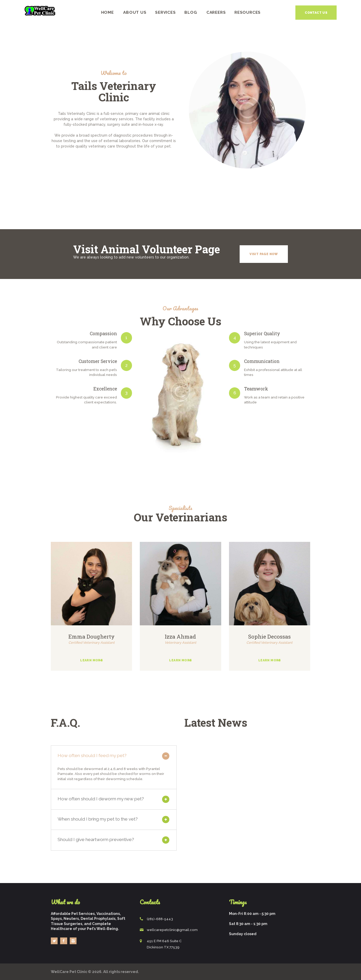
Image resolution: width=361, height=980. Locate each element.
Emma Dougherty (92, 636)
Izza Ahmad (180, 636)
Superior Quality (262, 334)
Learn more (91, 660)
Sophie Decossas (269, 636)
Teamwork (256, 389)
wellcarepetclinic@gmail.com (172, 930)
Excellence (105, 389)
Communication (262, 361)
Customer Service (98, 361)
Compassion (103, 334)
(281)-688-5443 (160, 919)
